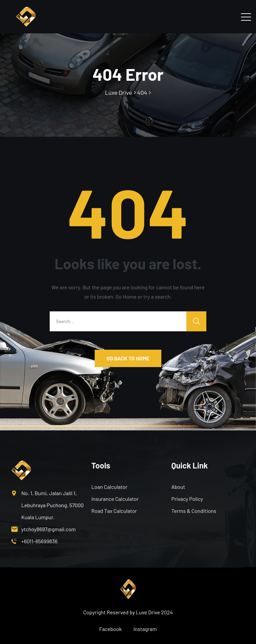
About (178, 487)
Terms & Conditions (194, 511)
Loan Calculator (109, 487)
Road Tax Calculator (114, 511)
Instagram (145, 629)
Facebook (111, 629)
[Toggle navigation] (246, 17)
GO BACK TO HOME (128, 358)
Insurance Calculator (115, 499)
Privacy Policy (187, 499)
